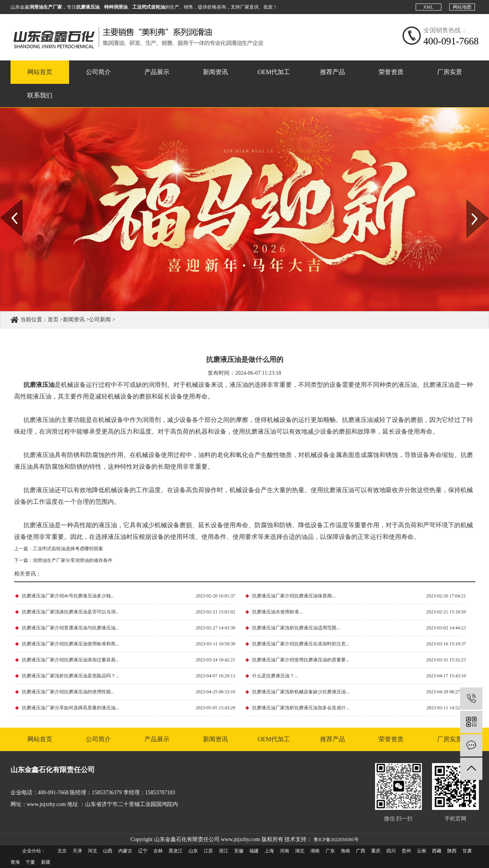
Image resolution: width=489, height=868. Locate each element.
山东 (193, 851)
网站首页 (40, 72)
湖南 (315, 851)
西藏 (437, 851)
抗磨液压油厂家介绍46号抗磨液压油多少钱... (68, 596)
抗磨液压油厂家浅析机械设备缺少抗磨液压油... (301, 692)
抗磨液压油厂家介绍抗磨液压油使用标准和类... (70, 644)
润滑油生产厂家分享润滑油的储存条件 (73, 560)
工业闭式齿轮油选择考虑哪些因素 (68, 549)
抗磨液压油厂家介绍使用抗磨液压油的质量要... (301, 660)
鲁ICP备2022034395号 (336, 840)
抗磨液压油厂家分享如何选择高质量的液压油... (70, 708)
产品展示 (157, 72)
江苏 (208, 851)
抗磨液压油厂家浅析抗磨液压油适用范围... (296, 628)
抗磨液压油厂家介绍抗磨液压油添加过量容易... (70, 660)
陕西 (452, 851)
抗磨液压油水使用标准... (277, 612)
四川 (391, 851)
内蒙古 (125, 851)
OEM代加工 (274, 72)
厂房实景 (450, 72)
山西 (108, 851)
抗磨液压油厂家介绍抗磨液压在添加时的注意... (301, 644)
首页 (53, 320)
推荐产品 (333, 72)
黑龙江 (176, 851)
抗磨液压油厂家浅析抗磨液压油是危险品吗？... (70, 676)
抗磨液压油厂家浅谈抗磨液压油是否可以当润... (70, 612)
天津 (77, 851)
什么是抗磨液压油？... (275, 676)
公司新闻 (100, 320)
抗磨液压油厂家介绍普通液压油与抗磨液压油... (70, 628)
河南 (285, 851)
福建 (254, 851)
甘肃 (467, 851)
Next (471, 202)
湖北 (300, 851)
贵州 (406, 851)
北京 (62, 851)
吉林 (158, 851)
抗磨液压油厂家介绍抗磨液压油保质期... (294, 596)
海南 (345, 851)
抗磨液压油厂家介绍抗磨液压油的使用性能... (68, 692)
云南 (421, 851)
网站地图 (462, 7)
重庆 (376, 851)
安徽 (239, 851)
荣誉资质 (391, 72)
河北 (92, 851)
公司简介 (98, 72)
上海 (269, 851)
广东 (330, 851)
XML (428, 7)
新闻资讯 (215, 72)
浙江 (224, 851)
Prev (4, 202)
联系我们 (40, 95)
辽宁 (143, 851)
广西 (361, 851)
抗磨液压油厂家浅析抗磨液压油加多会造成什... (301, 708)
